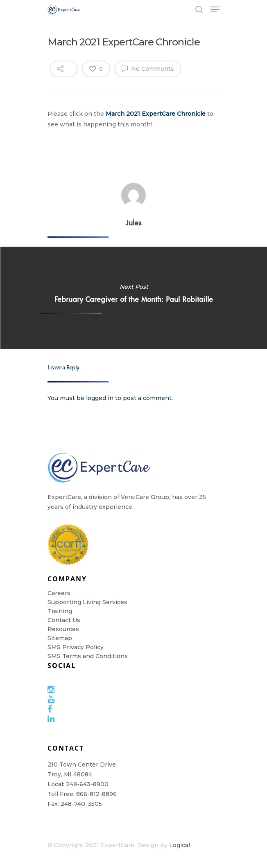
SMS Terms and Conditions (88, 656)
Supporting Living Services (87, 602)
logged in (100, 398)
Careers (59, 593)
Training (60, 611)
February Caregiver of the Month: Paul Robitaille (133, 298)
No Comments (148, 68)
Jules (133, 223)
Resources (63, 629)
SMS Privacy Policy (76, 647)
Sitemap (60, 638)
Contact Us (64, 620)
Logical (180, 845)
